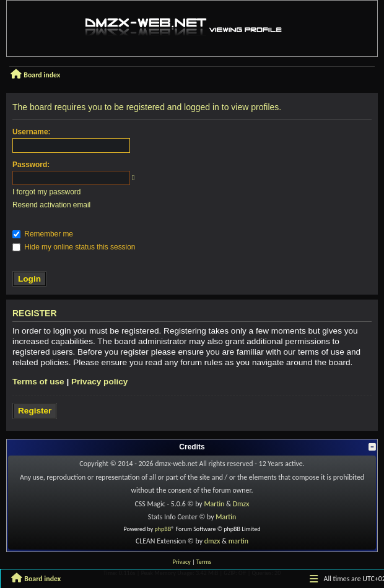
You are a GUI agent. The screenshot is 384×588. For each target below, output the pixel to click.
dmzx (212, 541)
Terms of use (38, 382)
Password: (31, 165)
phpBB (163, 529)
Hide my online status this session (74, 247)
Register (35, 411)
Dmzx (241, 504)
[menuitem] (182, 562)
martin (238, 541)
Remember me (43, 234)
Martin (214, 504)
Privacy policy (99, 382)
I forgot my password (46, 192)
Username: (31, 132)
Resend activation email (51, 205)
